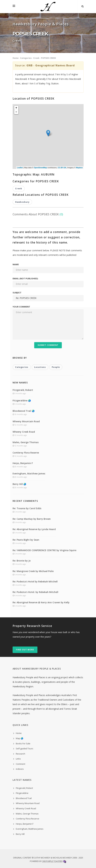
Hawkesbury (22, 202)
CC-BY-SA (62, 168)
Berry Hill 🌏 (19, 484)
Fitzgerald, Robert (23, 390)
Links (18, 759)
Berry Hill (20, 834)
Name (16, 264)
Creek (36, 58)
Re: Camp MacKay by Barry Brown (32, 519)
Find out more (25, 650)
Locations (40, 367)
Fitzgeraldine (22, 793)
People (56, 367)
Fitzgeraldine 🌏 (22, 400)
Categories (26, 58)
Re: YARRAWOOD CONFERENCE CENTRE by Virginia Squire (44, 550)
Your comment (21, 307)
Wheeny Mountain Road (26, 421)
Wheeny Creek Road (24, 432)
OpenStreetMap (40, 168)
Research (20, 754)
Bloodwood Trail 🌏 (24, 411)
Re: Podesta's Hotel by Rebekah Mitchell (35, 582)
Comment (20, 764)
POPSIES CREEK (48, 58)
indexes (20, 769)
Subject (17, 293)
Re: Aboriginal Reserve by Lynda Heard (34, 529)
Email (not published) (25, 278)
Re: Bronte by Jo (22, 561)
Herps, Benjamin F (23, 463)
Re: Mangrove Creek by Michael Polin (33, 571)
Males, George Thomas (26, 442)
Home (16, 58)
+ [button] (16, 108)
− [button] (16, 112)
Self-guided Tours (25, 749)
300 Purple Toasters (52, 861)
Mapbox (79, 168)
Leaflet (20, 168)
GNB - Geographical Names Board (51, 65)
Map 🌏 (20, 738)
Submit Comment (48, 345)
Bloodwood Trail (24, 798)
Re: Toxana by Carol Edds (27, 508)
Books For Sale (23, 743)
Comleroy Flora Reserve (26, 453)
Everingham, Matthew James (29, 474)
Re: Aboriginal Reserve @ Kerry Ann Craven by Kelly (41, 602)
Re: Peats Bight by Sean (26, 540)
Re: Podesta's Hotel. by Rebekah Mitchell (35, 592)
